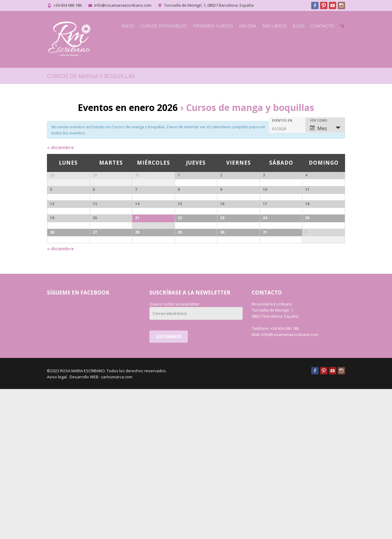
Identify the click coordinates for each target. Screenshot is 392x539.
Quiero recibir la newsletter (175, 454)
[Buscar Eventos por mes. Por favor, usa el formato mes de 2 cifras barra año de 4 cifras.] (287, 128)
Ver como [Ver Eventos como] (319, 120)
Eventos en (282, 120)
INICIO (128, 26)
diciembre (60, 147)
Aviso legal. (57, 527)
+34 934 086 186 (68, 5)
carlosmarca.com (116, 527)
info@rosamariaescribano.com (123, 5)
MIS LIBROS (274, 26)
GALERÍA (248, 26)
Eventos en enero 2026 (128, 107)
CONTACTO (323, 26)
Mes (319, 128)
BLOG (299, 26)
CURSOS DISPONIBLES (164, 26)
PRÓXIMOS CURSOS (213, 26)
